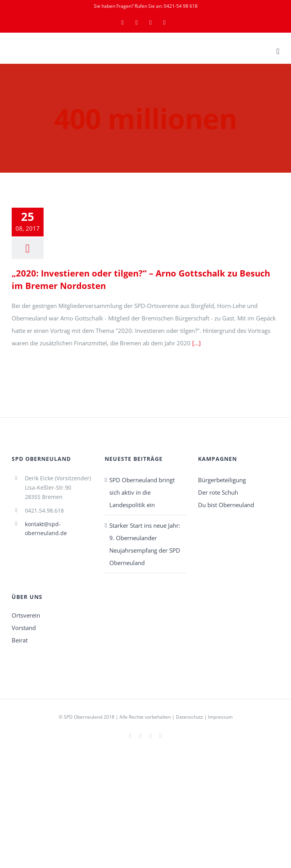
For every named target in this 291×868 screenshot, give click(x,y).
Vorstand (24, 628)
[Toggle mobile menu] (278, 52)
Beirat (20, 640)
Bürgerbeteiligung (222, 480)
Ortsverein (26, 615)
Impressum (220, 717)
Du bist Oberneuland (226, 505)
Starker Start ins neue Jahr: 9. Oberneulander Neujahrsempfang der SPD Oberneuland (145, 544)
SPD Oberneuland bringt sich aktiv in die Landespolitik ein (142, 492)
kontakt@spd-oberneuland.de (46, 529)
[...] (196, 343)
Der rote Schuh (218, 492)
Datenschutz (189, 717)
